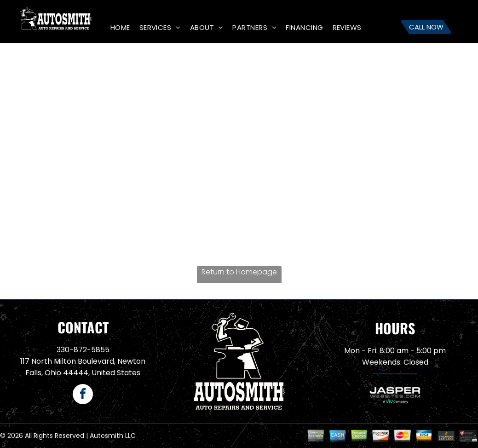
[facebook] (83, 395)
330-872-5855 (83, 350)
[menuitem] (120, 27)
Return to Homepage (239, 272)
